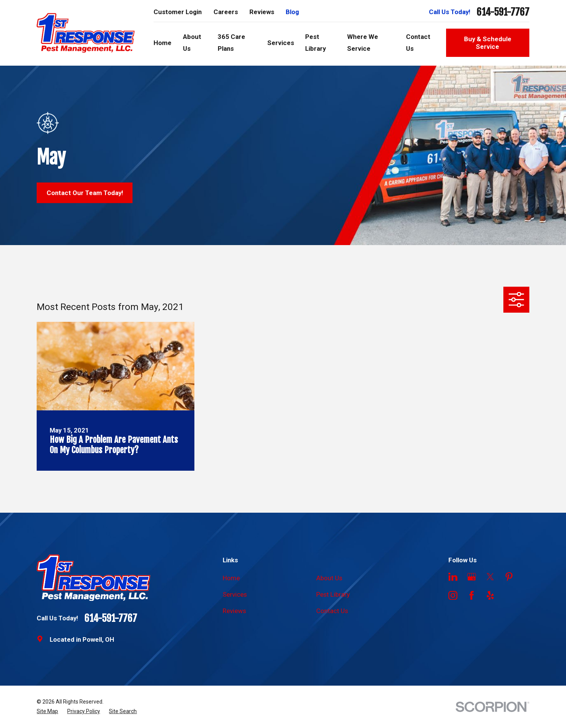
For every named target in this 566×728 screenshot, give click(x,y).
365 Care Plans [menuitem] (231, 42)
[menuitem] (47, 711)
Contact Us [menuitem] (418, 42)
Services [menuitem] (281, 43)
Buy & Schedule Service (488, 43)
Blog (292, 12)
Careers (226, 12)
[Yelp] (490, 596)
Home (231, 578)
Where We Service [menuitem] (363, 42)
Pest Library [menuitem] (315, 42)
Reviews (262, 12)
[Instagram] (453, 596)
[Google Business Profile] (472, 577)
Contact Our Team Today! (85, 193)
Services (235, 594)
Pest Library (333, 594)
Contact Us (332, 611)
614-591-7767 (503, 12)
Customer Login (178, 12)
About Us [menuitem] (192, 42)
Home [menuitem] (163, 43)
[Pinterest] (509, 577)
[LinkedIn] (453, 577)
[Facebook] (472, 596)
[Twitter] (490, 577)
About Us (329, 578)
